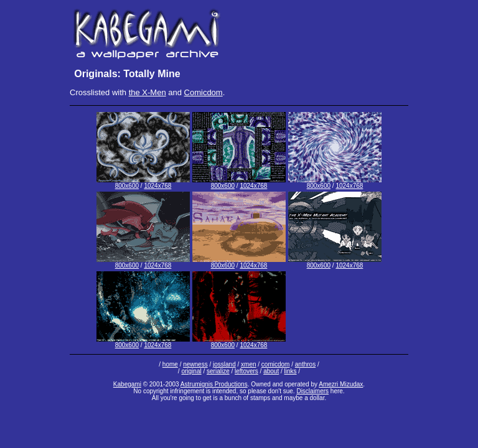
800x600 (127, 186)
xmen (248, 364)
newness (195, 364)
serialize (218, 371)
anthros (305, 364)
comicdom (276, 364)
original (191, 371)
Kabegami (127, 384)
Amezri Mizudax (341, 384)
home (170, 364)
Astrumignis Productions (214, 384)
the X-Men (148, 92)
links (291, 371)
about (271, 371)
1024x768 (157, 186)
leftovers (246, 371)
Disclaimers (312, 391)
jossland (224, 364)
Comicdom (204, 92)
